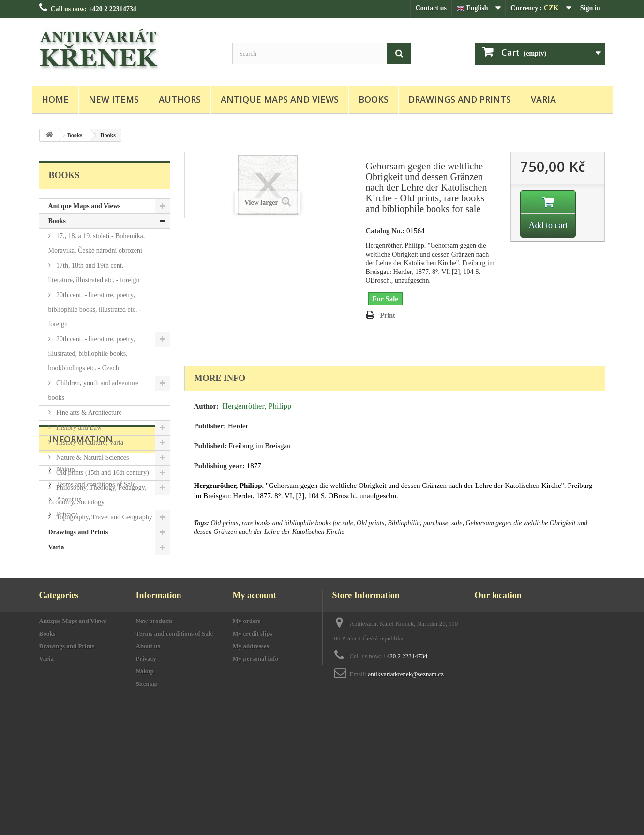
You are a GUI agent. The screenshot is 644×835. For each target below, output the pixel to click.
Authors (180, 99)
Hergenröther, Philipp (257, 406)
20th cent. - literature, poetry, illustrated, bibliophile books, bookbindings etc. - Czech (92, 354)
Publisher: (210, 426)
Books (374, 99)
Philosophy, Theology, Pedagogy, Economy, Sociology (97, 495)
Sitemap (147, 798)
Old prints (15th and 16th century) (102, 473)
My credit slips (253, 748)
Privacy (66, 656)
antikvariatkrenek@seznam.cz (406, 788)
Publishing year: (219, 466)
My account (255, 710)
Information (81, 584)
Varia (543, 99)
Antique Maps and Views (280, 99)
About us (68, 641)
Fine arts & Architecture (88, 413)
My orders (247, 735)
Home (55, 99)
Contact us (431, 8)
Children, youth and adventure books (94, 390)
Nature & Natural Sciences (92, 458)
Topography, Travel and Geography (104, 517)
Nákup (65, 611)
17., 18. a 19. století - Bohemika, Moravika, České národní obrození (97, 243)
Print (388, 315)
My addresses (251, 760)
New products (155, 735)
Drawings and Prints (460, 99)
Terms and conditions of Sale (96, 626)
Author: (207, 406)
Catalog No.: (385, 231)
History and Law (78, 428)
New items (114, 99)
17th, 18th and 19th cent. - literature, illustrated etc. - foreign (94, 273)
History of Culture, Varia (89, 443)
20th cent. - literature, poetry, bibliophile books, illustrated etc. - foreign (95, 310)
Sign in (590, 8)
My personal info (256, 773)
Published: (210, 446)
